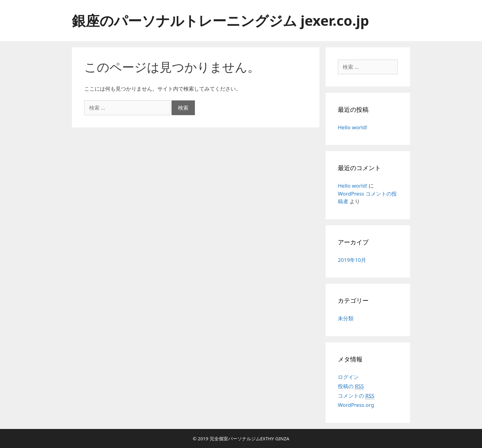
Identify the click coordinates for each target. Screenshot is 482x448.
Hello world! (353, 127)
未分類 (346, 318)
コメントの (356, 396)
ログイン (348, 377)
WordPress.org (356, 405)
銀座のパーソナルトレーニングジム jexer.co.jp (220, 20)
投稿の (351, 386)
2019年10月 (352, 260)
